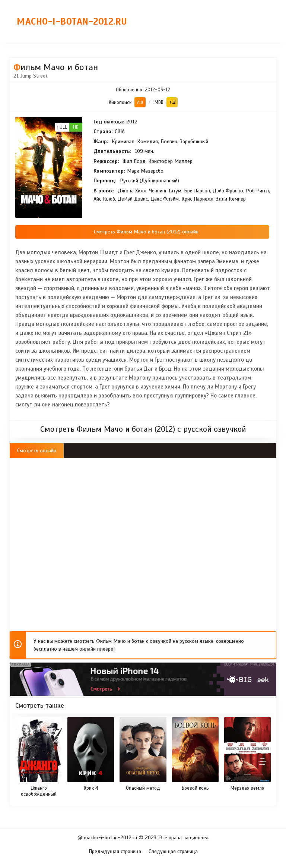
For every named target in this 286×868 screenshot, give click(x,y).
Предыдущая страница (115, 851)
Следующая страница (173, 851)
